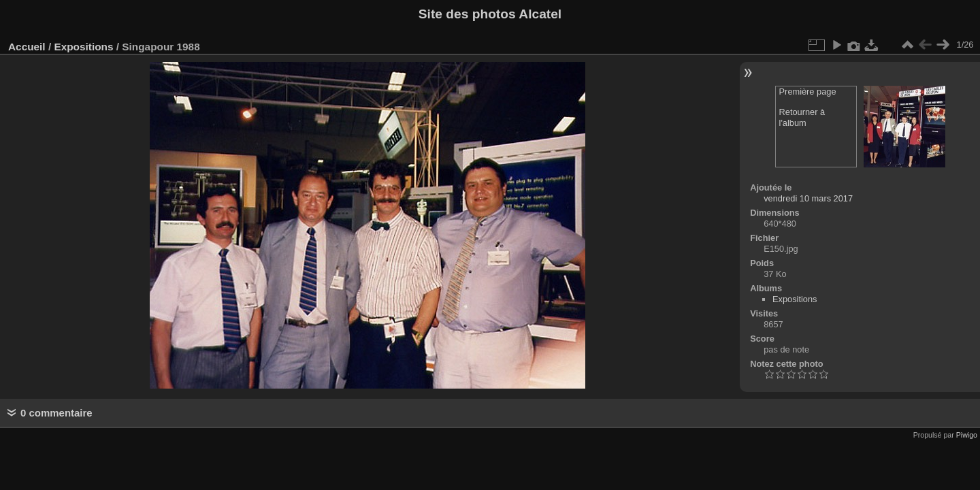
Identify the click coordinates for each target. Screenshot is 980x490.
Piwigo (967, 435)
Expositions (83, 47)
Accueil (27, 47)
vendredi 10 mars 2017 (808, 198)
